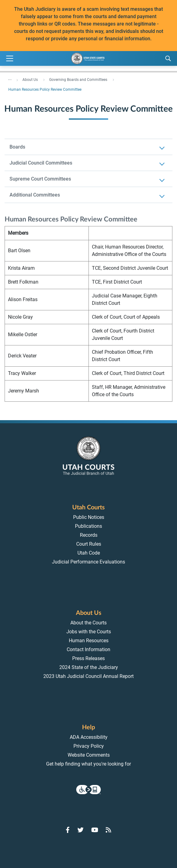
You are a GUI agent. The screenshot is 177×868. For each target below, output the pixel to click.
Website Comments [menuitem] (89, 755)
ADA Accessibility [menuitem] (89, 737)
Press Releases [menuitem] (88, 658)
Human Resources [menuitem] (89, 641)
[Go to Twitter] (81, 830)
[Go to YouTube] (95, 830)
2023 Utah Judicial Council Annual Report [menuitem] (88, 676)
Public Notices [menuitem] (89, 517)
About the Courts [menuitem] (88, 623)
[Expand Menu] (10, 59)
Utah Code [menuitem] (89, 553)
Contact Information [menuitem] (88, 649)
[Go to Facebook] (68, 830)
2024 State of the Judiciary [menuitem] (89, 667)
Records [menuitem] (89, 535)
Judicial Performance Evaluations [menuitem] (88, 562)
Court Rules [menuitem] (89, 544)
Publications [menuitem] (88, 526)
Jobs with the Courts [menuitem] (89, 632)
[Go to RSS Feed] (108, 830)
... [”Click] (10, 78)
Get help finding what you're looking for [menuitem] (88, 764)
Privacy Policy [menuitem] (89, 746)
